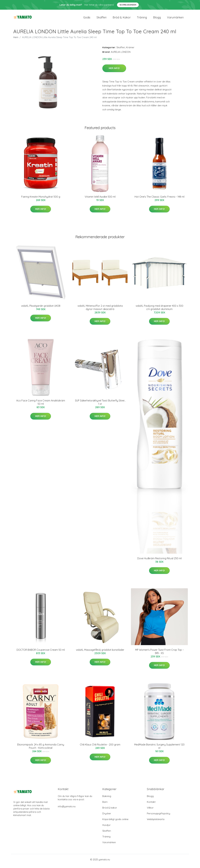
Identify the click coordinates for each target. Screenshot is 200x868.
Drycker (107, 817)
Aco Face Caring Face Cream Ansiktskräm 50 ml (41, 405)
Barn (105, 805)
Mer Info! (114, 71)
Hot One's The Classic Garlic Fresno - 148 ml (159, 200)
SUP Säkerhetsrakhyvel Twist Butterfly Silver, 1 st (100, 405)
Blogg (157, 19)
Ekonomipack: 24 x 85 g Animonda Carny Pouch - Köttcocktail (41, 749)
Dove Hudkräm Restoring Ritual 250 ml (159, 561)
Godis (87, 19)
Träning (142, 19)
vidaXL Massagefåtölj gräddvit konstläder (100, 653)
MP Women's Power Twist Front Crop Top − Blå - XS (159, 655)
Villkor (150, 811)
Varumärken (175, 19)
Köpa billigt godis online (115, 822)
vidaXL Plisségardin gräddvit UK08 (41, 309)
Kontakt (151, 805)
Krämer (130, 50)
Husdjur (106, 828)
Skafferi (101, 19)
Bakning (107, 799)
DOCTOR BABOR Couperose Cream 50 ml (41, 653)
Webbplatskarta (156, 822)
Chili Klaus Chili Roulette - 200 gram (100, 748)
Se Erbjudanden (128, 5)
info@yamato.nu (67, 810)
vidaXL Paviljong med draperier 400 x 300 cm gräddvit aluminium (159, 311)
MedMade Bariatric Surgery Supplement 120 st (159, 749)
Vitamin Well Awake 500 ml (100, 200)
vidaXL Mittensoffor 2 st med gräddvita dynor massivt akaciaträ (100, 311)
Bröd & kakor (122, 19)
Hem (16, 40)
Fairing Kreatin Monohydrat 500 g (41, 200)
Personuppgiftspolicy (159, 817)
